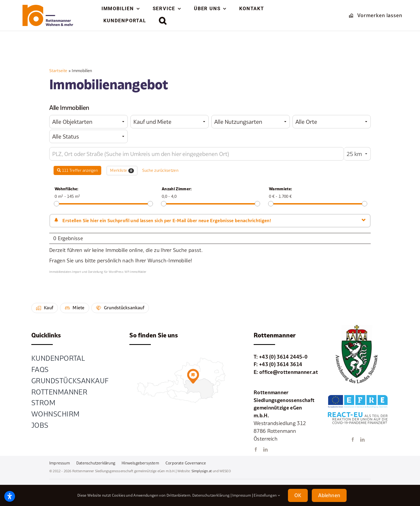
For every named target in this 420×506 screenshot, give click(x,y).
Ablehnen (329, 495)
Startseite (58, 71)
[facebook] (256, 449)
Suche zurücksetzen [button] (160, 170)
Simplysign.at (202, 471)
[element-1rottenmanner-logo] (48, 7)
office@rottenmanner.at (289, 372)
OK (298, 495)
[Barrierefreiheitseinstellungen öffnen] (10, 496)
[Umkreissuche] (197, 154)
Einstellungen (267, 495)
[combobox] (89, 122)
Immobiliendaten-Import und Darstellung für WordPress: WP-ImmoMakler (98, 272)
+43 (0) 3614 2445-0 (283, 357)
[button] (163, 21)
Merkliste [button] (122, 170)
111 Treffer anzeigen (77, 170)
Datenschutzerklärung (211, 495)
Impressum (242, 495)
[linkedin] (265, 449)
